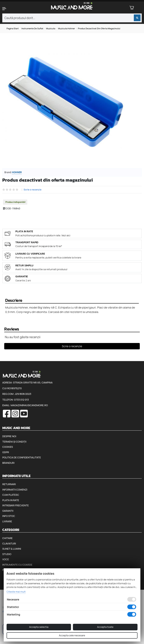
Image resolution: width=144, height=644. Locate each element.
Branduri (8, 463)
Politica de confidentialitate (22, 457)
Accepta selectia (39, 627)
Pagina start (13, 28)
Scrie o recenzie (33, 190)
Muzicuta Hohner (67, 28)
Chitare (7, 538)
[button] (12, 9)
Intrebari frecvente (16, 505)
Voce (6, 559)
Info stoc (9, 516)
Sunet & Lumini (12, 549)
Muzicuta (51, 28)
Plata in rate (11, 500)
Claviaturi (9, 543)
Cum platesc (11, 495)
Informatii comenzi (15, 490)
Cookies (8, 447)
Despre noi (9, 436)
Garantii (8, 511)
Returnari (9, 484)
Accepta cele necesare (72, 635)
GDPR (6, 452)
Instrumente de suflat (32, 28)
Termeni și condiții (14, 442)
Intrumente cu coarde (17, 565)
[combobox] (72, 18)
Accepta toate (105, 627)
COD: (9, 208)
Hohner (17, 172)
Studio (7, 554)
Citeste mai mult (16, 592)
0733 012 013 (21, 400)
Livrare (7, 521)
